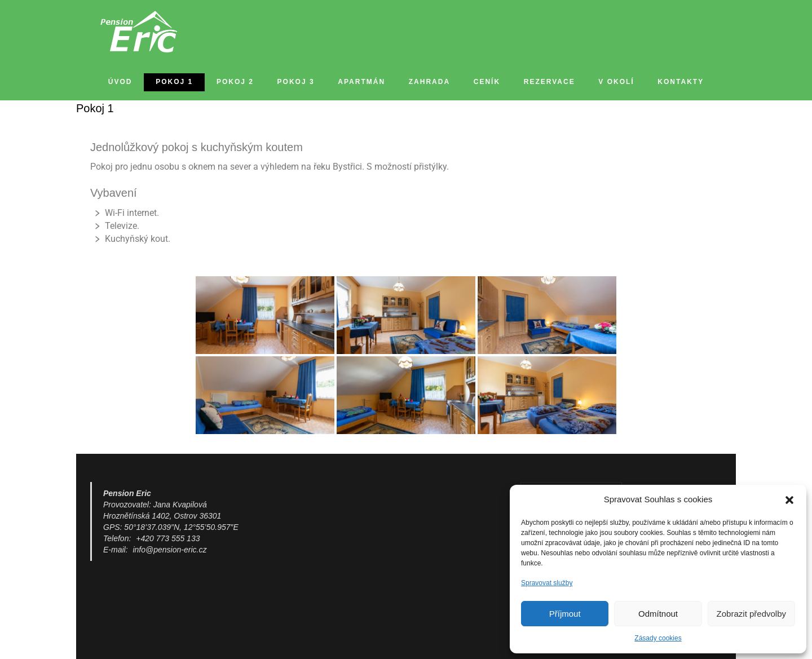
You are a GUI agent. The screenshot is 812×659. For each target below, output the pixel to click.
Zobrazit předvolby (751, 614)
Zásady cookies (658, 638)
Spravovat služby (547, 583)
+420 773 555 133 (168, 538)
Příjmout (565, 614)
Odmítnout (658, 614)
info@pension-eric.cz (169, 550)
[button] (789, 500)
